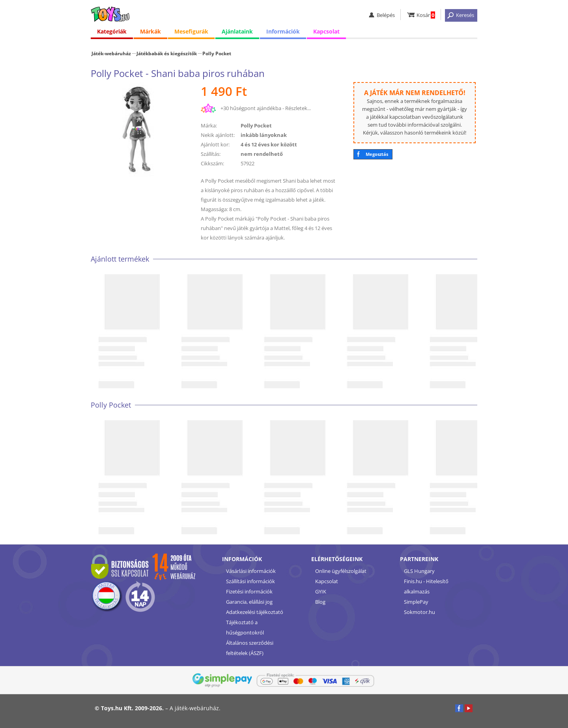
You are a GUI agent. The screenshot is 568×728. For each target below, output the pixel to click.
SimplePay (416, 602)
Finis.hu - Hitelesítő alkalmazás (426, 586)
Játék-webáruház (111, 53)
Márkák (150, 31)
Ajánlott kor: (215, 144)
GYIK (321, 591)
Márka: (209, 125)
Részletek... (298, 108)
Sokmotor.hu (419, 612)
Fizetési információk (249, 591)
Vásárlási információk (251, 571)
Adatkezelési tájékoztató (255, 612)
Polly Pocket (217, 53)
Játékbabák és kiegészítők (167, 53)
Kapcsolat (326, 31)
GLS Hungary (419, 571)
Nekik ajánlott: (218, 135)
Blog (320, 602)
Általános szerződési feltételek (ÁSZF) (250, 648)
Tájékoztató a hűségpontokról (245, 627)
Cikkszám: (212, 163)
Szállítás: (211, 154)
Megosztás (377, 154)
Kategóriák (112, 31)
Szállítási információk (250, 581)
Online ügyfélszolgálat (341, 571)
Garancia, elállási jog (249, 602)
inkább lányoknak (264, 135)
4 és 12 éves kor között (269, 144)
